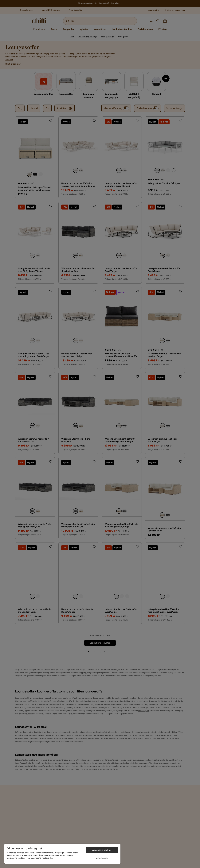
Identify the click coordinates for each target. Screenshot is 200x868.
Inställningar (102, 858)
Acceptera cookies (102, 850)
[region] (62, 854)
